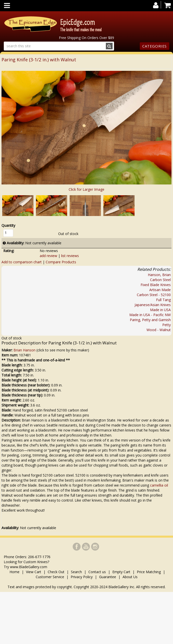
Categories (155, 46)
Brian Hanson (24, 350)
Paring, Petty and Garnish (150, 320)
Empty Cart (121, 572)
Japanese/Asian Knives (153, 305)
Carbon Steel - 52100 (154, 295)
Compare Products (61, 262)
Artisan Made (160, 290)
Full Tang (163, 300)
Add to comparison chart (22, 262)
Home (15, 572)
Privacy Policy (82, 577)
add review (48, 256)
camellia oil (159, 485)
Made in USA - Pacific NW (150, 315)
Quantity (8, 225)
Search (76, 572)
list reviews (70, 256)
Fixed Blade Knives (156, 285)
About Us (130, 577)
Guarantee (108, 577)
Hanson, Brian (159, 275)
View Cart (34, 572)
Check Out (56, 572)
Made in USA (160, 310)
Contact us (97, 572)
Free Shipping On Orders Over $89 (86, 38)
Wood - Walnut (159, 330)
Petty (167, 325)
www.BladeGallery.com (29, 567)
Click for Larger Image (86, 189)
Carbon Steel (160, 280)
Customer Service (50, 577)
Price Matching (149, 572)
